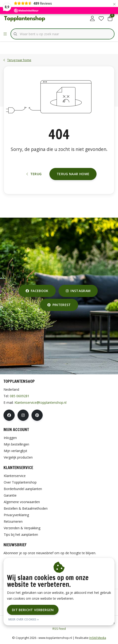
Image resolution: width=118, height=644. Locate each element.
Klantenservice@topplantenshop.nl (40, 402)
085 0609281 (20, 396)
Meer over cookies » (24, 619)
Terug (34, 174)
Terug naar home (73, 174)
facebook (37, 291)
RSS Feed (59, 629)
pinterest (59, 305)
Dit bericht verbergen (33, 610)
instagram (78, 291)
